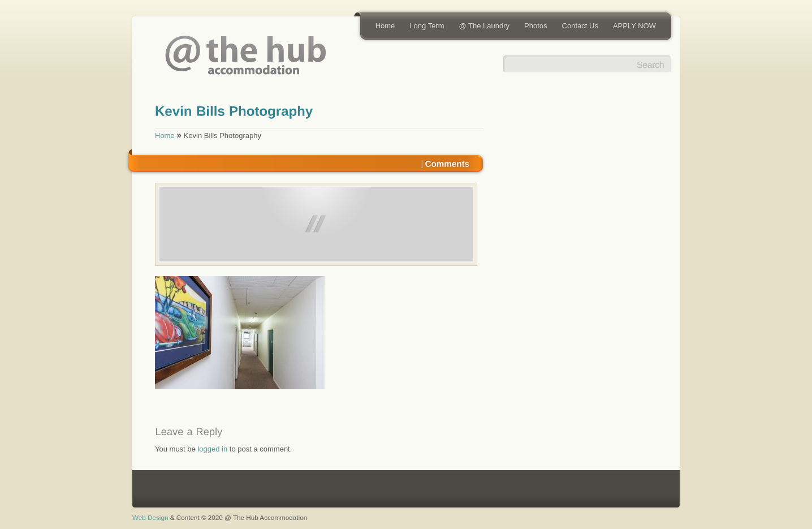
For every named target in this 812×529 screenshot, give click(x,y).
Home (385, 26)
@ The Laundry (485, 26)
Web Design (150, 517)
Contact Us (580, 26)
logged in (213, 449)
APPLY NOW (634, 26)
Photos (535, 26)
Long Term (427, 26)
